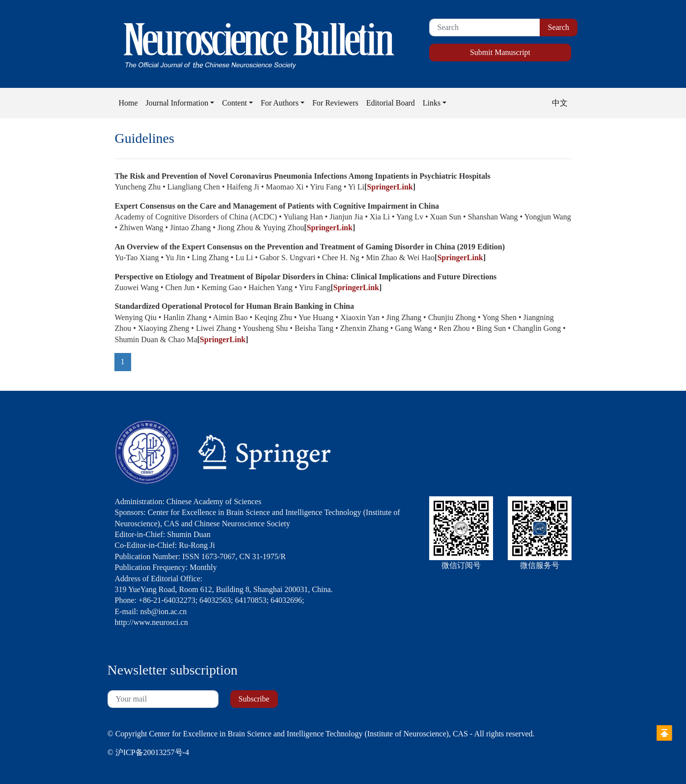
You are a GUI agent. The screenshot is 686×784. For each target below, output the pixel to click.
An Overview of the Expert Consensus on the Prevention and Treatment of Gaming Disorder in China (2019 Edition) (310, 247)
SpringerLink (390, 187)
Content (234, 103)
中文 (560, 103)
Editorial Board (391, 103)
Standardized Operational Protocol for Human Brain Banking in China (234, 306)
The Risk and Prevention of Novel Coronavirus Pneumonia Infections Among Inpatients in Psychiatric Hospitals (303, 176)
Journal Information (177, 103)
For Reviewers (335, 103)
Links (432, 103)
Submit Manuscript (500, 52)
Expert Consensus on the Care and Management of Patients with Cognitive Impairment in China (277, 206)
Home (128, 103)
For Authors (280, 103)
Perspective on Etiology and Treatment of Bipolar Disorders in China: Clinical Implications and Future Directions (306, 277)
